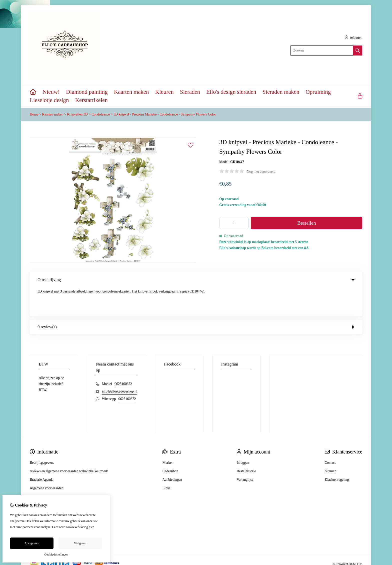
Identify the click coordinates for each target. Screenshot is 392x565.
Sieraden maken (281, 92)
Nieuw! (51, 92)
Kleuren (164, 92)
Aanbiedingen (172, 450)
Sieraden (190, 92)
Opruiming (318, 92)
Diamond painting (87, 92)
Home (34, 114)
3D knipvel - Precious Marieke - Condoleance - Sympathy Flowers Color (165, 114)
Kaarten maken (131, 92)
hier (91, 527)
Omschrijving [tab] (196, 280)
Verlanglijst (245, 450)
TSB (359, 535)
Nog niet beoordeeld (261, 172)
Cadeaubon (170, 442)
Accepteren (32, 543)
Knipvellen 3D (77, 114)
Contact (330, 433)
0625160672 (123, 355)
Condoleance (101, 114)
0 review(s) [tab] (196, 298)
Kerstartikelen (91, 100)
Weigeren (80, 543)
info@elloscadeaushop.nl (119, 362)
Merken (168, 433)
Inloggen (243, 433)
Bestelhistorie (246, 442)
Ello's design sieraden (231, 92)
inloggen (354, 37)
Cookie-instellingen (56, 554)
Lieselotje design (49, 100)
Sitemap (330, 442)
